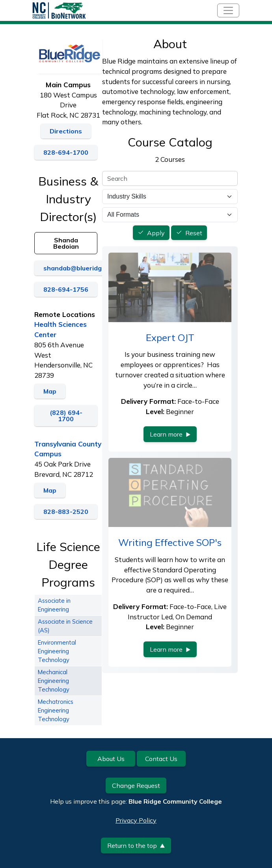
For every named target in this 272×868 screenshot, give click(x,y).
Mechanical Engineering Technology (54, 681)
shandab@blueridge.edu (81, 268)
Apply (156, 233)
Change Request (136, 786)
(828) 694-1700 (66, 416)
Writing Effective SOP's (170, 542)
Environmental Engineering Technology (57, 651)
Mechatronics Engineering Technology (56, 710)
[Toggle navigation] (228, 10)
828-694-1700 (66, 152)
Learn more (170, 434)
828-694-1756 (66, 289)
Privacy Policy (136, 820)
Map (50, 391)
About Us (111, 759)
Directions (66, 131)
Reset (194, 233)
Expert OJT (170, 337)
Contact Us (161, 759)
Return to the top (136, 846)
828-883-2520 (66, 512)
